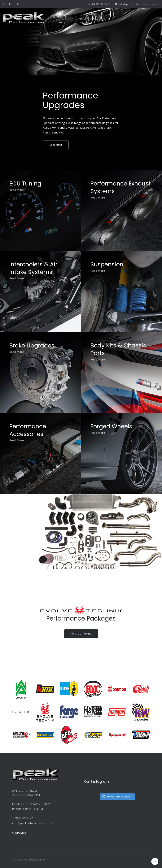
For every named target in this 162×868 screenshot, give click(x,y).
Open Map (19, 833)
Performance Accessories (30, 432)
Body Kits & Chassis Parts (120, 351)
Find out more (81, 634)
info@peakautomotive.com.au (137, 4)
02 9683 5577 (99, 4)
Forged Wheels (113, 429)
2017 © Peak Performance (29, 860)
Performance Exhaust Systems (116, 190)
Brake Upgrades (34, 348)
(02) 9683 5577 (23, 818)
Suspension (109, 267)
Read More (19, 192)
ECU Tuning (27, 186)
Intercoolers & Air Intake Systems (35, 270)
